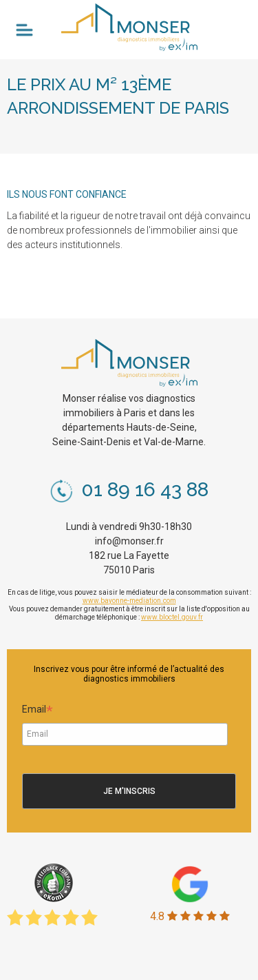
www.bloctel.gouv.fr (172, 617)
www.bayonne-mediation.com (129, 601)
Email (37, 711)
